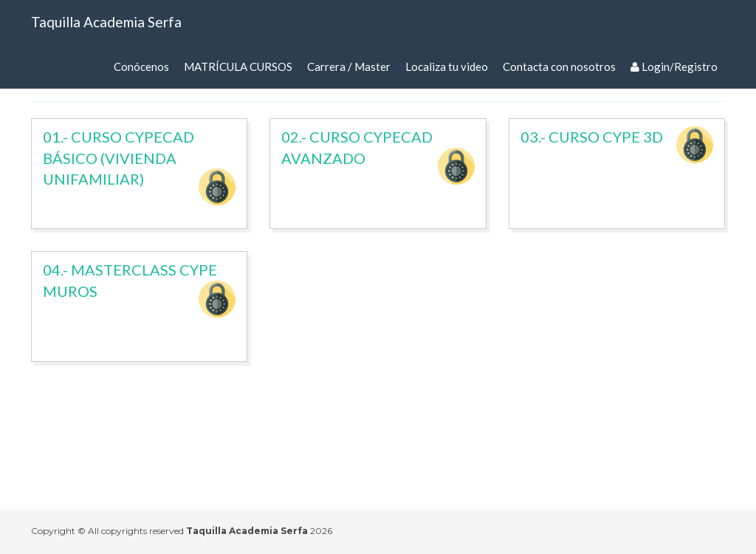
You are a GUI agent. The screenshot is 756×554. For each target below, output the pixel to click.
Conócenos (141, 66)
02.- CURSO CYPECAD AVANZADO (378, 156)
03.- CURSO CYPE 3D (617, 145)
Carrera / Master (349, 66)
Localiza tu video (447, 66)
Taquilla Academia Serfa (106, 22)
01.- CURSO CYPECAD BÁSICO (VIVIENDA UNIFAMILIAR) (139, 167)
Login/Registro (674, 66)
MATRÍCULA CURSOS (238, 66)
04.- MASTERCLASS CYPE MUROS (139, 289)
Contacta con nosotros (559, 66)
